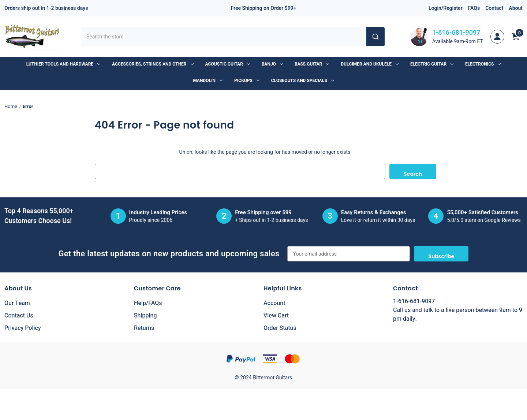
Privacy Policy (23, 328)
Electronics (483, 64)
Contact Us (19, 316)
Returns (144, 328)
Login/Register (446, 8)
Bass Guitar (312, 64)
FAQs (474, 8)
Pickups (247, 81)
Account (274, 303)
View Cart (276, 316)
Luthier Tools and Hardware (63, 64)
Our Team (17, 303)
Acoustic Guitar (228, 64)
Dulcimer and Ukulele (370, 64)
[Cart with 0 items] (516, 37)
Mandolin (208, 81)
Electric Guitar (432, 64)
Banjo (272, 64)
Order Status (280, 328)
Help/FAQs (148, 303)
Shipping (145, 316)
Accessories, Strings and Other (153, 64)
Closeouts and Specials (303, 81)
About (516, 8)
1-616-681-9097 (456, 33)
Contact (494, 8)
